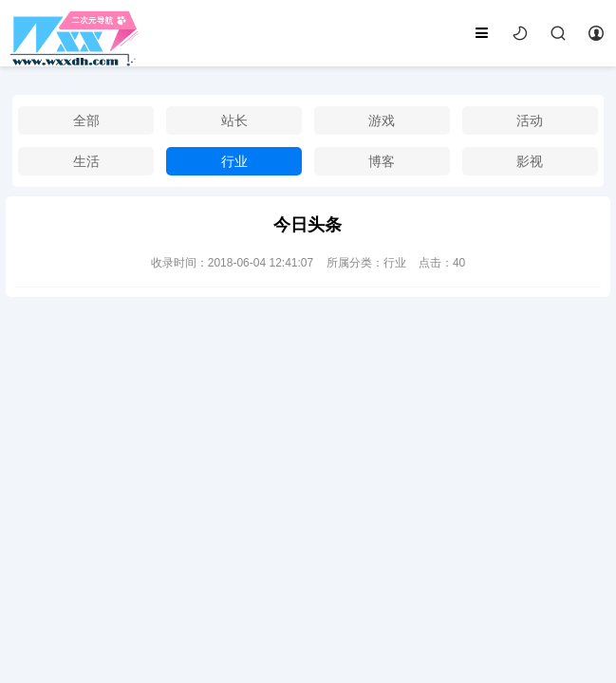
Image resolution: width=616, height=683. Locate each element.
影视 (530, 161)
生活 (86, 161)
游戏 (382, 120)
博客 (382, 161)
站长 (234, 120)
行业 (234, 161)
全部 (86, 120)
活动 (530, 120)
